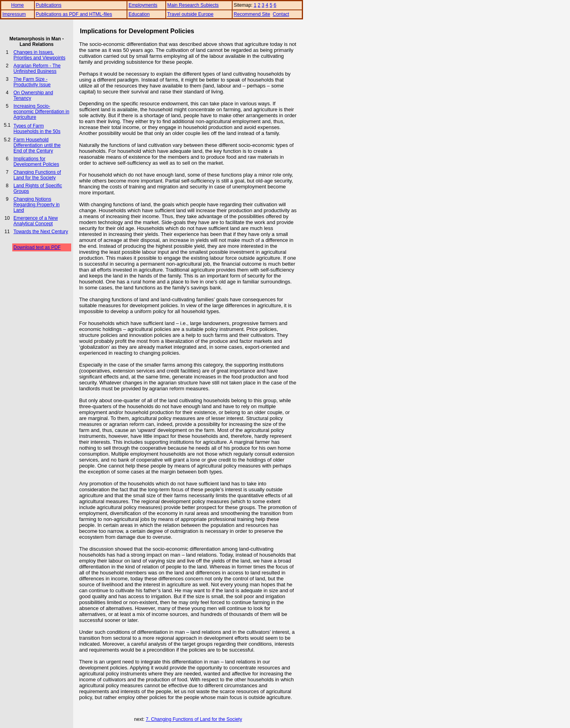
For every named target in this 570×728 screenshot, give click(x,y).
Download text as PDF (37, 247)
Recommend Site (252, 14)
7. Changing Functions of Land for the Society (194, 719)
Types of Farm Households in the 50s (37, 129)
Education (139, 14)
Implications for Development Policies (36, 162)
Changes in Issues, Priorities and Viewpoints (39, 55)
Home (17, 5)
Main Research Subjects (193, 5)
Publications (49, 5)
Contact (281, 14)
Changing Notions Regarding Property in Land (37, 205)
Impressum (14, 14)
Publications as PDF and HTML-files (74, 14)
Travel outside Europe (190, 14)
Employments (143, 5)
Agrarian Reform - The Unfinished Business (37, 68)
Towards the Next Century (41, 232)
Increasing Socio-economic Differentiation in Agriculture (41, 112)
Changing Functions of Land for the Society (37, 175)
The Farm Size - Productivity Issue (32, 82)
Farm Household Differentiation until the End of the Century (37, 145)
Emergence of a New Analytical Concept (36, 221)
